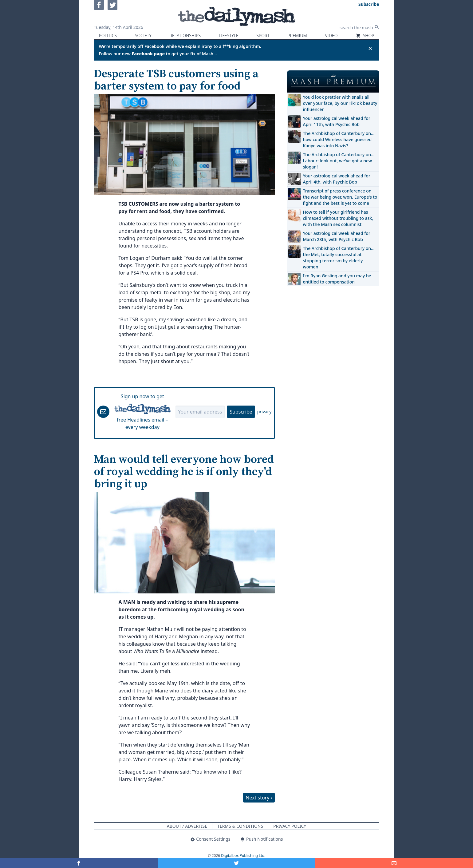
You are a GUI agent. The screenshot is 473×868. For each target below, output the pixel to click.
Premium (297, 36)
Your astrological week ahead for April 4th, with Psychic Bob (337, 179)
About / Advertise (187, 826)
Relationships (185, 36)
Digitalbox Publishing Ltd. (243, 856)
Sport (263, 36)
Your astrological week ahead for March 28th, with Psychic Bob (337, 236)
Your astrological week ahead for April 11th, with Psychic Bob (337, 121)
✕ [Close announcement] (370, 48)
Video (331, 36)
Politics (108, 36)
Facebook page (148, 54)
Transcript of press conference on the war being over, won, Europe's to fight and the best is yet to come (340, 197)
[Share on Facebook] (79, 863)
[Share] (394, 863)
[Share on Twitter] (236, 863)
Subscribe (241, 412)
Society (143, 36)
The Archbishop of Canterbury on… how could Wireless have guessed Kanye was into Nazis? (339, 139)
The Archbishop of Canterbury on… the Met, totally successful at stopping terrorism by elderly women (339, 258)
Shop (365, 36)
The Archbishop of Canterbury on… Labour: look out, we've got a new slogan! (339, 161)
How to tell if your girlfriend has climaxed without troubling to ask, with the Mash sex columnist (338, 218)
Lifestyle (229, 36)
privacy (264, 412)
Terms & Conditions (240, 826)
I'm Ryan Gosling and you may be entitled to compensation (337, 279)
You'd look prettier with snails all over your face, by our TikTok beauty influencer (340, 103)
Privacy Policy (290, 826)
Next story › (259, 798)
